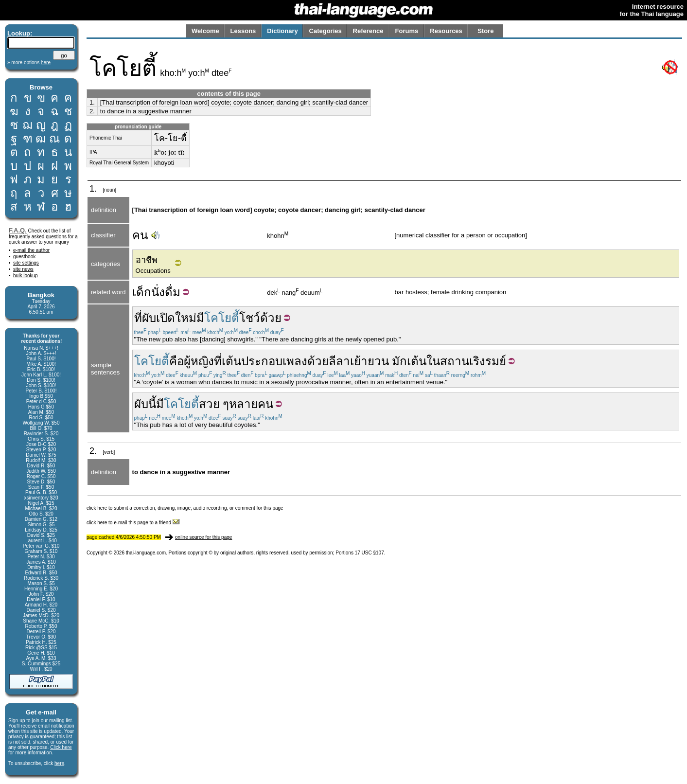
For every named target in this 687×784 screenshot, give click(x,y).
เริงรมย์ (488, 361)
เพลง (295, 361)
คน (140, 235)
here (59, 763)
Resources (446, 31)
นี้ (152, 404)
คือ (176, 361)
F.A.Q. (18, 230)
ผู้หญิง (199, 361)
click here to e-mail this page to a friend (133, 523)
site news (23, 269)
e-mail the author (31, 250)
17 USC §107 (370, 553)
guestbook (24, 257)
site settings (26, 263)
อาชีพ (147, 260)
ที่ (138, 318)
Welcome (205, 31)
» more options (29, 62)
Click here (61, 747)
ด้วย (271, 318)
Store (485, 31)
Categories (326, 31)
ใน (433, 361)
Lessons (243, 31)
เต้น (231, 361)
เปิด (166, 318)
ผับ (149, 318)
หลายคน (251, 404)
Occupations (153, 271)
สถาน (455, 361)
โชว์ (250, 318)
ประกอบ (262, 361)
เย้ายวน (370, 361)
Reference (368, 31)
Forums (407, 31)
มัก (399, 361)
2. (92, 111)
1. (92, 102)
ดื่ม (173, 292)
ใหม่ (186, 318)
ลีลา (339, 361)
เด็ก (142, 292)
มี (200, 318)
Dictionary (282, 31)
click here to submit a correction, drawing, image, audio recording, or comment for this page (185, 508)
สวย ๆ (214, 404)
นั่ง (158, 292)
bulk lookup (26, 276)
